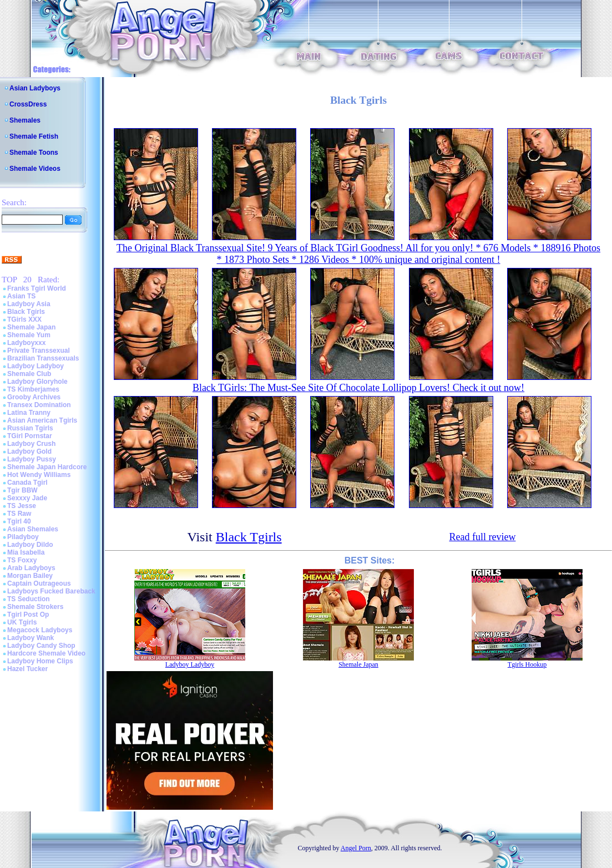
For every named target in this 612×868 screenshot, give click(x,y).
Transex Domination (39, 405)
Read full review (482, 537)
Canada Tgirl (27, 483)
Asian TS (21, 296)
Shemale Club (29, 374)
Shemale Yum (29, 335)
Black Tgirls (26, 312)
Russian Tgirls (30, 428)
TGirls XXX (24, 319)
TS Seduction (29, 599)
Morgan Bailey (30, 576)
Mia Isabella (26, 552)
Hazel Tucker (27, 669)
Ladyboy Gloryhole (37, 382)
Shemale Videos (35, 169)
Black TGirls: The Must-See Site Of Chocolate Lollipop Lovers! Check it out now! (358, 388)
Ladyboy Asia (29, 304)
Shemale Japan (31, 327)
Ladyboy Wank (31, 638)
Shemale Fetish (34, 136)
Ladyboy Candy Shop (41, 646)
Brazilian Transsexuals (43, 358)
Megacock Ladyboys (40, 630)
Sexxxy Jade (27, 498)
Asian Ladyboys (35, 88)
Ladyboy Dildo (30, 545)
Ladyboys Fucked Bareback (51, 591)
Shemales (25, 120)
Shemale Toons (34, 153)
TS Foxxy (22, 560)
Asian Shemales (33, 529)
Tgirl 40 (19, 521)
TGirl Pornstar (30, 436)
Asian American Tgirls (42, 420)
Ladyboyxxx (26, 343)
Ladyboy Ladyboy (36, 366)
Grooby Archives (34, 397)
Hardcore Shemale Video (46, 653)
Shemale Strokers (35, 607)
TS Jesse (22, 506)
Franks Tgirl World (37, 288)
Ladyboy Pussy (32, 459)
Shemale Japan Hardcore (47, 467)
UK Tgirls (22, 622)
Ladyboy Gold (29, 451)
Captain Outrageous (39, 583)
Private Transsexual (39, 351)
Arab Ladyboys (31, 568)
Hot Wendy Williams (39, 475)
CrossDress (28, 104)
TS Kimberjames (33, 389)
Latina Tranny (29, 413)
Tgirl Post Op (28, 615)
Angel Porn (356, 848)
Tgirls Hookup (527, 664)
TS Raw (19, 514)
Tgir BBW (22, 490)
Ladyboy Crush (31, 444)
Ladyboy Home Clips (40, 661)
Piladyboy (23, 537)
